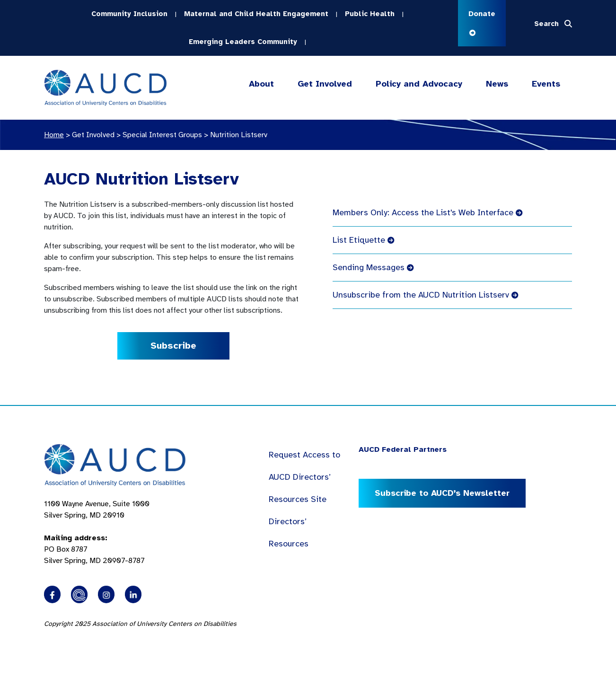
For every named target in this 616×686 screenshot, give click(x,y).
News (497, 84)
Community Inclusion (129, 14)
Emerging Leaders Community (243, 42)
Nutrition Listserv (239, 135)
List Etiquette (363, 240)
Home (54, 135)
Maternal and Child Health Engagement (256, 14)
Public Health (370, 14)
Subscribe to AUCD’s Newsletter (442, 493)
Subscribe (173, 346)
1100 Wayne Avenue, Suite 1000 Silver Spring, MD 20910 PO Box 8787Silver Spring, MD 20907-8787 (97, 532)
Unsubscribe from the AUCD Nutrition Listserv (425, 295)
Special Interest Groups (162, 135)
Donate (482, 22)
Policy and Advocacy (419, 84)
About (261, 84)
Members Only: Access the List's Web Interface (427, 212)
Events (546, 84)
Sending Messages (373, 267)
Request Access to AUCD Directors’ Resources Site (304, 477)
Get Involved (324, 84)
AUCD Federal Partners (403, 449)
